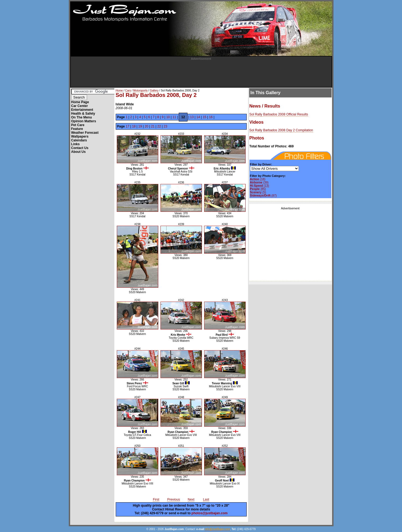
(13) (260, 186)
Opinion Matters (84, 121)
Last (206, 500)
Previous (174, 500)
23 (165, 126)
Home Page (80, 102)
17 (128, 126)
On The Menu (82, 117)
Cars (128, 90)
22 (159, 126)
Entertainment (82, 110)
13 (192, 117)
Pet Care (78, 125)
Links (75, 144)
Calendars (79, 140)
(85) (258, 189)
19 (140, 126)
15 (205, 117)
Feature (77, 129)
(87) (263, 195)
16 (211, 117)
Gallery (154, 90)
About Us (78, 152)
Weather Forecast (85, 133)
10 (168, 117)
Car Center (80, 106)
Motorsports (140, 90)
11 (174, 117)
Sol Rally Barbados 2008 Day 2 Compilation (281, 130)
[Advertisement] (201, 73)
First (156, 500)
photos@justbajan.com (210, 513)
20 (146, 126)
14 (198, 117)
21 (153, 126)
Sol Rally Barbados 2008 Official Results (279, 114)
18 (134, 126)
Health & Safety (83, 114)
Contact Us (80, 148)
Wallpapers (80, 136)
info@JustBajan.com (218, 529)
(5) (258, 192)
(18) (258, 179)
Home (119, 90)
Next (191, 500)
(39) (259, 182)
